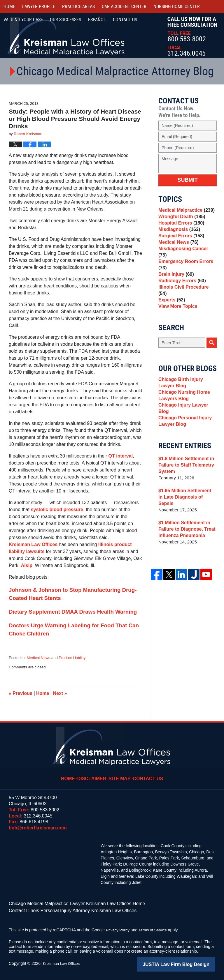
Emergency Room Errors (184, 271)
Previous (21, 693)
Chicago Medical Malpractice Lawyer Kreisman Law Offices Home (68, 903)
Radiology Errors (181, 291)
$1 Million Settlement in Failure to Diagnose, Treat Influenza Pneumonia (185, 533)
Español (97, 20)
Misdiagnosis (178, 235)
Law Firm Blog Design (187, 962)
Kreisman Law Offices (33, 544)
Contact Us (147, 774)
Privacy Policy (119, 928)
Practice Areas (78, 7)
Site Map (120, 774)
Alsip (27, 565)
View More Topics (177, 315)
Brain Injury (175, 283)
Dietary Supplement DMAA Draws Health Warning (73, 612)
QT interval (121, 456)
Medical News (38, 658)
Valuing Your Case (23, 20)
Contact (125, 20)
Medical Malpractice (185, 211)
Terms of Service (155, 928)
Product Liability (72, 658)
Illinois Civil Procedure (187, 299)
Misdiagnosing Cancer (186, 260)
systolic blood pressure (57, 510)
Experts (171, 307)
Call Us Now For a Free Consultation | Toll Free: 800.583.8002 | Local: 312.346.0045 (192, 36)
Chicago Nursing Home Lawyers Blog (183, 408)
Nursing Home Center (177, 7)
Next (60, 693)
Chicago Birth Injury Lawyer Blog (187, 393)
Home (9, 7)
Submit (188, 180)
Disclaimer (95, 774)
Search (212, 353)
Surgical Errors (180, 244)
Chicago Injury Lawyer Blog (187, 419)
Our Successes (65, 20)
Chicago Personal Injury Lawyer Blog (183, 431)
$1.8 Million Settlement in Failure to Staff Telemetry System (184, 475)
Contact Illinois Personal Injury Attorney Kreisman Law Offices (65, 909)
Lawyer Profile (39, 7)
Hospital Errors (180, 227)
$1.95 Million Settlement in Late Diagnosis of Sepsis (186, 504)
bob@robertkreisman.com (38, 828)
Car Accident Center (124, 7)
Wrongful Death (180, 219)
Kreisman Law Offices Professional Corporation (66, 36)
